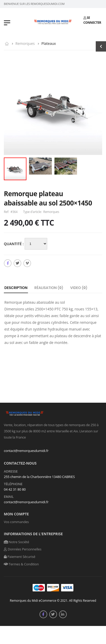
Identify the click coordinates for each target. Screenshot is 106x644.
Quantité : (14, 244)
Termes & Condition (21, 564)
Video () (79, 288)
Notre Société (16, 542)
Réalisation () (49, 288)
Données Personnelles (23, 549)
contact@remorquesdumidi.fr (26, 451)
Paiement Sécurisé (20, 557)
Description (16, 288)
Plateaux (49, 43)
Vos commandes (16, 522)
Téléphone (13, 484)
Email (9, 497)
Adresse (11, 472)
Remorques (25, 43)
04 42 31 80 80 (15, 489)
